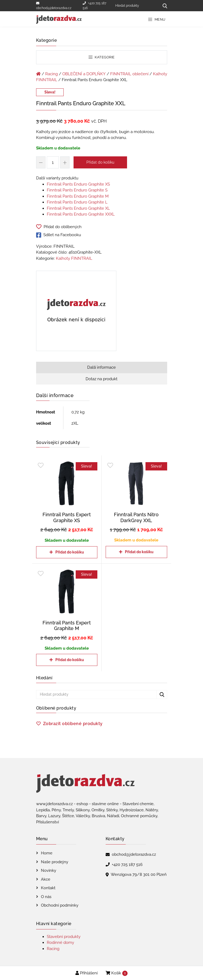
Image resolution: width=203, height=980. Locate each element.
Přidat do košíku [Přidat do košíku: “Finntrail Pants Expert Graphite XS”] (70, 552)
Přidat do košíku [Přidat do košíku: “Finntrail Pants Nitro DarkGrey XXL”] (139, 552)
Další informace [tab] (101, 367)
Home (47, 853)
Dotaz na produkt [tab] (101, 379)
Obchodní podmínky (60, 905)
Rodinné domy (60, 943)
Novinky (49, 870)
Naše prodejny (55, 862)
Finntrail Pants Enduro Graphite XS (78, 184)
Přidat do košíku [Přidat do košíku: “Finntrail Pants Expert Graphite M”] (70, 660)
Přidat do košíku (100, 162)
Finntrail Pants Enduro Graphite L (77, 202)
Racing (51, 74)
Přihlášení (87, 973)
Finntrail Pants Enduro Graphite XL (78, 208)
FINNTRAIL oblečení (129, 74)
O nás (46, 897)
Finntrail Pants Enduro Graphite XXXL (81, 214)
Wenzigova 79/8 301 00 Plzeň (139, 875)
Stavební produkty (64, 937)
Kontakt (48, 888)
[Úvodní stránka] (38, 74)
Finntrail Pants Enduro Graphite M (78, 196)
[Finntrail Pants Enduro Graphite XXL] (76, 312)
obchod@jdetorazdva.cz (54, 6)
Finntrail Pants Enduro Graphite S (77, 190)
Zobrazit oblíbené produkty (73, 724)
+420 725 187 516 (94, 6)
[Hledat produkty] (135, 6)
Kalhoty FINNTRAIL (74, 258)
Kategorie (102, 57)
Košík (117, 973)
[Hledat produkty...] (163, 6)
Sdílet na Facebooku (59, 235)
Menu (157, 19)
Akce (46, 879)
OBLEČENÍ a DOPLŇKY (84, 74)
